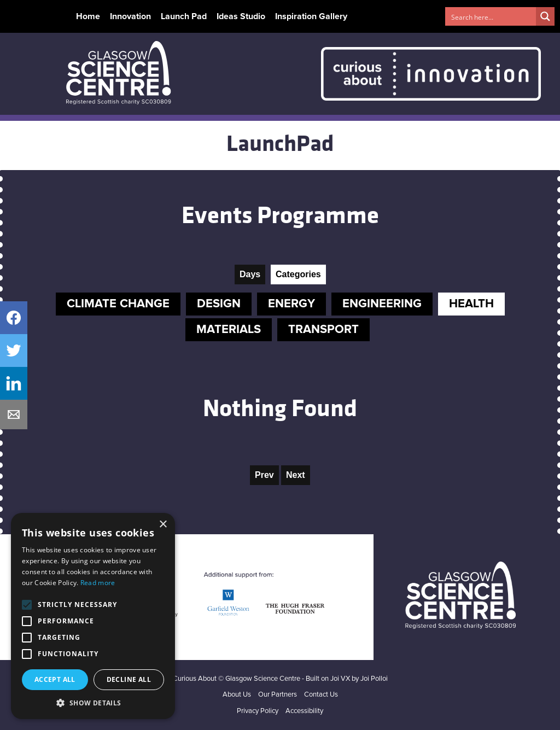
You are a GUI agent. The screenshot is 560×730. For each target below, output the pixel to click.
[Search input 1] (491, 16)
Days (250, 274)
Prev (264, 475)
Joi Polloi (374, 679)
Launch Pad (184, 16)
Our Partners (278, 695)
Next (296, 475)
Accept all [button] (55, 679)
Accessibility (304, 711)
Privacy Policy (258, 711)
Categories (298, 274)
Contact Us (321, 695)
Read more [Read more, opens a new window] (98, 583)
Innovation (130, 16)
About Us (237, 695)
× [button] (163, 525)
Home (88, 16)
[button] (93, 703)
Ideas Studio (241, 16)
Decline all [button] (129, 679)
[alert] (93, 616)
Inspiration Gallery (311, 16)
